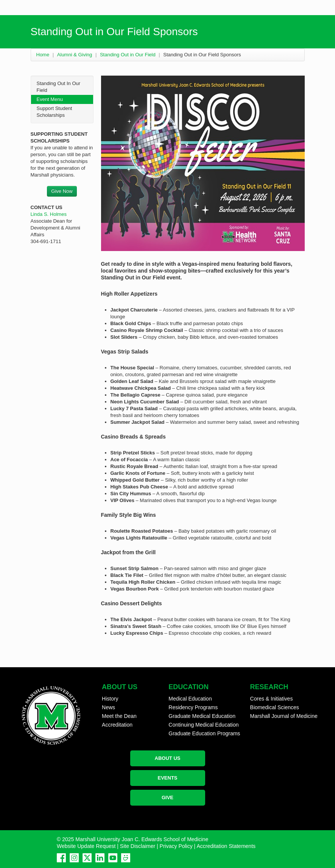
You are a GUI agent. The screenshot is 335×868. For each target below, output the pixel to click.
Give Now (62, 191)
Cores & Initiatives (272, 699)
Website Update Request (86, 846)
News (108, 707)
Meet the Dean (119, 716)
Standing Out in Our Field (128, 55)
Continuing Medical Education (203, 725)
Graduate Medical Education (202, 716)
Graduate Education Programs (204, 733)
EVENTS (167, 778)
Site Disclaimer (138, 846)
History (110, 699)
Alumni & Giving (75, 55)
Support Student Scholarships (55, 112)
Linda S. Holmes (49, 214)
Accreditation (117, 725)
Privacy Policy (176, 846)
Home (43, 55)
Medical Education (190, 699)
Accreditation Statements (226, 846)
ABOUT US (168, 758)
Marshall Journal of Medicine (284, 716)
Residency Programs (193, 707)
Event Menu (50, 99)
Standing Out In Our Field (59, 87)
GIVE (167, 797)
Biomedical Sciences (275, 707)
